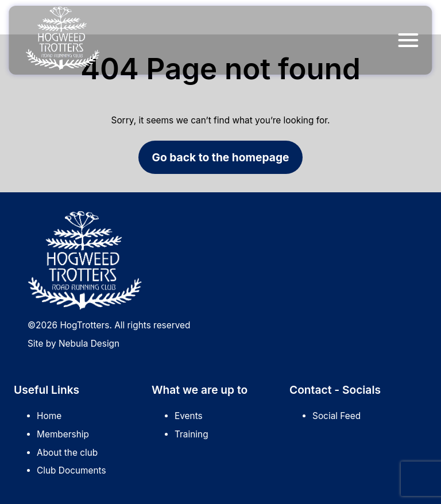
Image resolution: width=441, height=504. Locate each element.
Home (49, 416)
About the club (67, 453)
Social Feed (336, 416)
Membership (63, 434)
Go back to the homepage (221, 157)
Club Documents (71, 470)
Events (189, 416)
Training (192, 434)
